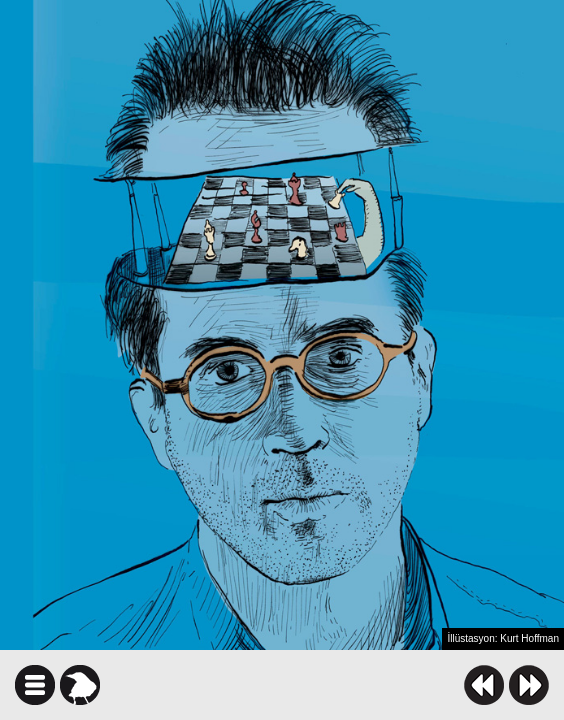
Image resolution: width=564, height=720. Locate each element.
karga (80, 685)
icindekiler (35, 685)
